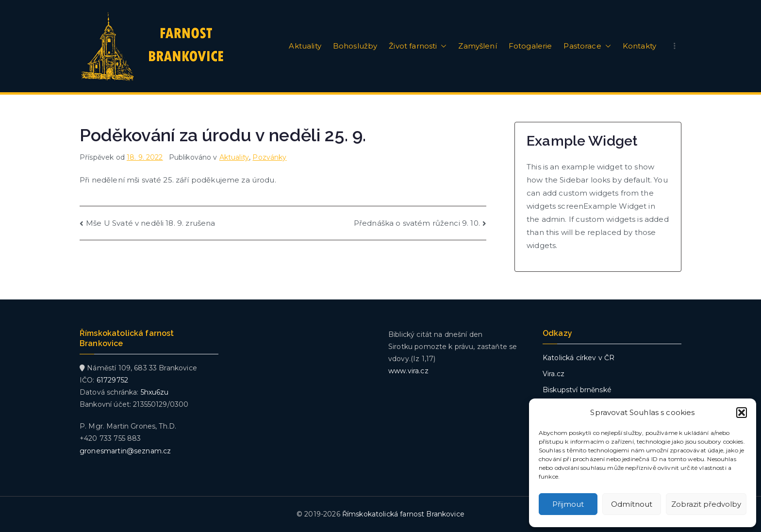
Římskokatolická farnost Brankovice (403, 514)
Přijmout (568, 504)
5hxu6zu (155, 392)
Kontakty (639, 46)
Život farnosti (418, 46)
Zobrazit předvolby (706, 504)
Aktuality (305, 46)
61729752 (112, 380)
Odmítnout (632, 504)
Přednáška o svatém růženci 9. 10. (417, 223)
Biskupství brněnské (577, 390)
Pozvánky (269, 157)
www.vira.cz (408, 371)
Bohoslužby (355, 46)
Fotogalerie (530, 46)
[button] (742, 413)
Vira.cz (554, 374)
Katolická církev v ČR (579, 358)
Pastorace (587, 46)
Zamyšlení (477, 46)
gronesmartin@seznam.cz (125, 451)
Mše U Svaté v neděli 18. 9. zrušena (150, 223)
